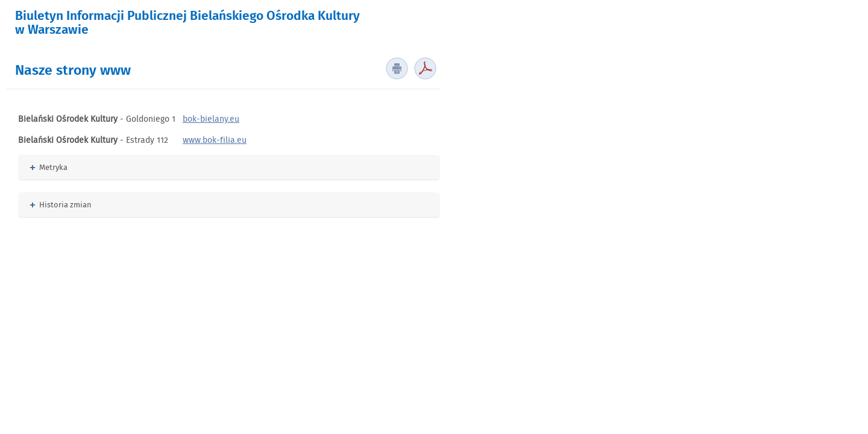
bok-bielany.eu (211, 119)
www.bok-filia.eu (215, 140)
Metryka (49, 167)
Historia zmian (61, 205)
